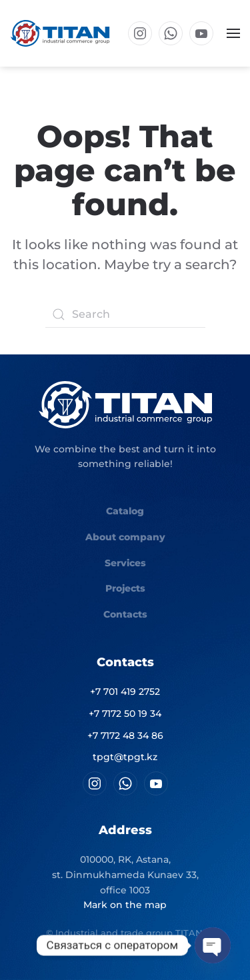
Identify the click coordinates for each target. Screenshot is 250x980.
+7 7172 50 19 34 (125, 714)
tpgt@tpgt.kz (125, 757)
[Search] (125, 314)
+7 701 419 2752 (125, 692)
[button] (233, 33)
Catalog (125, 511)
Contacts (125, 614)
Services (125, 563)
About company (125, 537)
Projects (125, 588)
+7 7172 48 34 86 (125, 735)
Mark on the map (125, 905)
